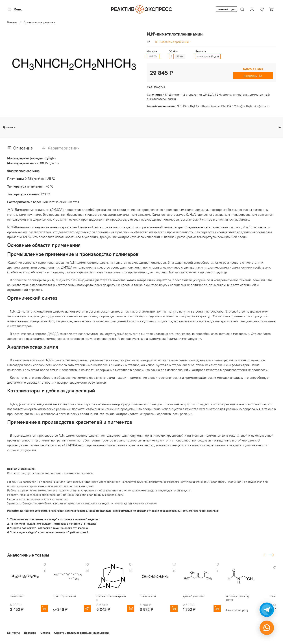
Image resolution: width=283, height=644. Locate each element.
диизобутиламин (201, 598)
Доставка (30, 633)
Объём (173, 51)
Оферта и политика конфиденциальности (81, 633)
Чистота (152, 51)
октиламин (14, 598)
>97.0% (153, 56)
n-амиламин (152, 598)
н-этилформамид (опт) (251, 598)
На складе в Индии (208, 56)
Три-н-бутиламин (64, 598)
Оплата (45, 633)
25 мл (180, 56)
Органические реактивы (39, 22)
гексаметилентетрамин (114, 598)
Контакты (13, 633)
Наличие (200, 51)
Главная (12, 22)
